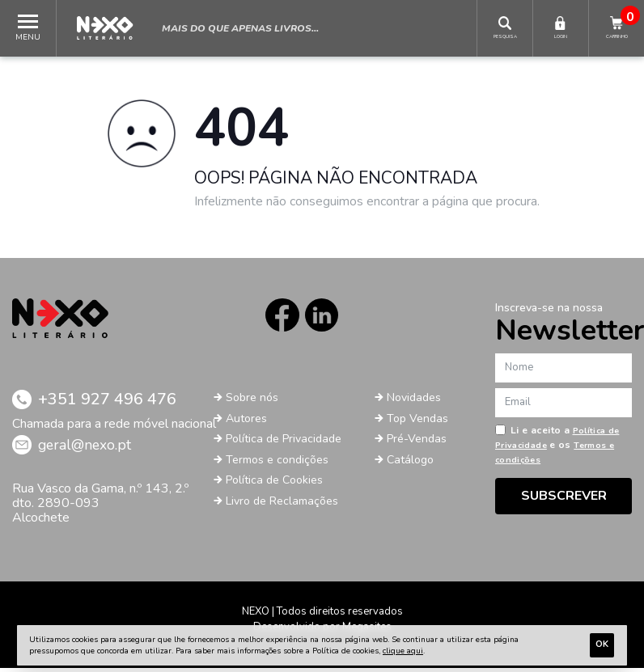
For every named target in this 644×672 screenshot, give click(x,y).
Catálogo (412, 463)
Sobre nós (254, 402)
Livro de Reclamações (288, 505)
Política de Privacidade (289, 443)
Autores (249, 422)
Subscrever (564, 496)
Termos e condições (282, 463)
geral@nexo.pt (92, 449)
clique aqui (403, 651)
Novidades (417, 402)
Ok (602, 644)
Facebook (280, 317)
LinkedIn (324, 317)
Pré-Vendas (420, 443)
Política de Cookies (279, 484)
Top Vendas (420, 422)
